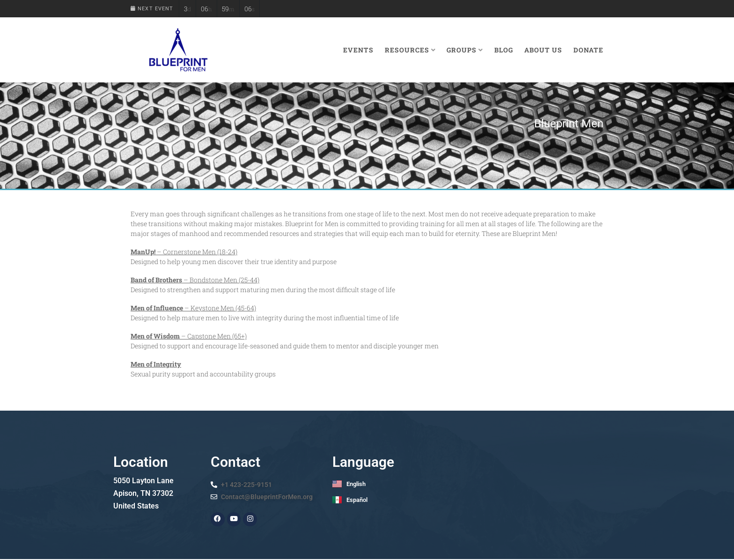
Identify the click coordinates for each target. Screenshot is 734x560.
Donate (588, 50)
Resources (410, 50)
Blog (504, 50)
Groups (465, 50)
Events (358, 50)
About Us (543, 50)
